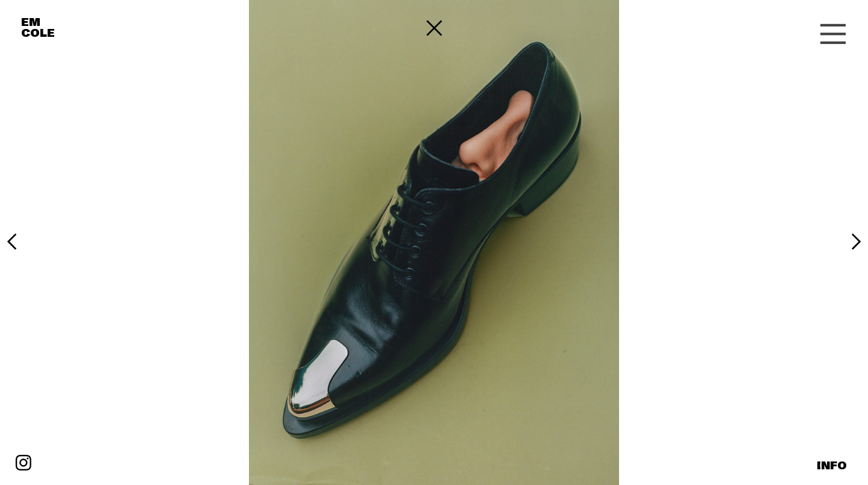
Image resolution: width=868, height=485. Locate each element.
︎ (12, 242)
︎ (24, 464)
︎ (833, 35)
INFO (832, 466)
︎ (434, 29)
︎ (856, 242)
